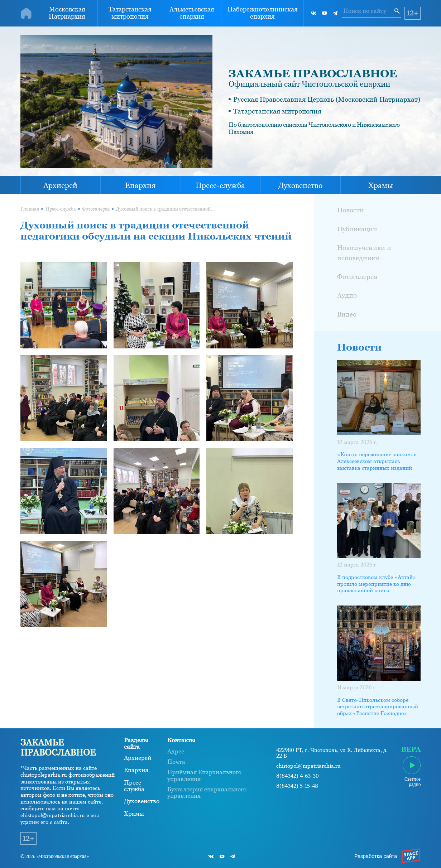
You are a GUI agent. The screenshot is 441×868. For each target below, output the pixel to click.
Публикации (357, 229)
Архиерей (60, 185)
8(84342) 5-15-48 (297, 786)
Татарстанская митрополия (130, 13)
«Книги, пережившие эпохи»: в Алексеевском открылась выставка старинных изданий (377, 461)
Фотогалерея (96, 209)
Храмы (381, 185)
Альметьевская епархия (192, 13)
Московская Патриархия (67, 13)
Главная (30, 209)
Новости (351, 210)
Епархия (140, 185)
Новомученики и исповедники (364, 253)
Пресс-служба (220, 185)
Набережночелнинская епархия (263, 13)
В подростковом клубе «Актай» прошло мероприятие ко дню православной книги (377, 584)
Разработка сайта (376, 856)
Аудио (347, 295)
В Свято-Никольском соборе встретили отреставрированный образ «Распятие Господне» (378, 707)
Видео (347, 314)
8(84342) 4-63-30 (298, 776)
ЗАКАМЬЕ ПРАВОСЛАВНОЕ (313, 74)
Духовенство (300, 185)
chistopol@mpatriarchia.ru (308, 766)
